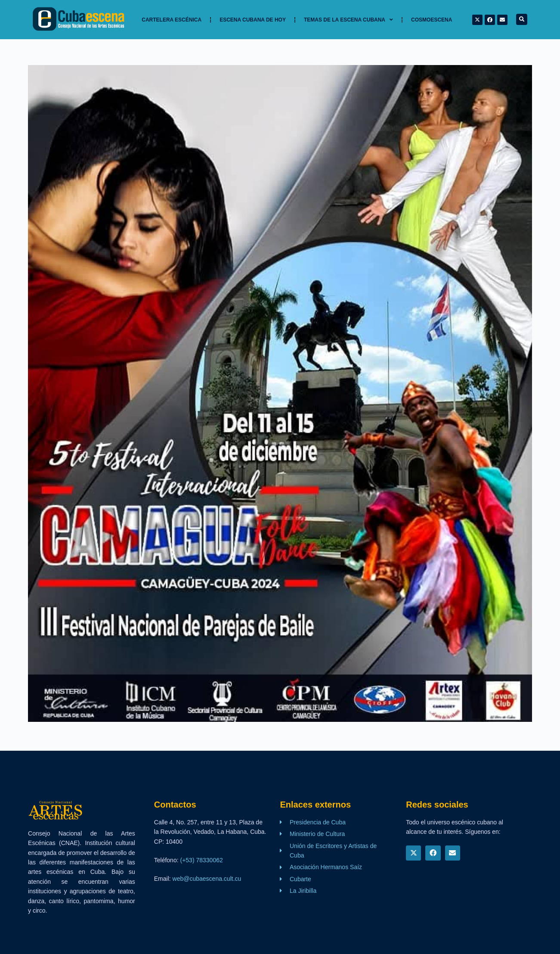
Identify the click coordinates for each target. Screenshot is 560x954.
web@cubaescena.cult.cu (207, 879)
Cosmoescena (432, 20)
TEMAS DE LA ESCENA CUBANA (348, 20)
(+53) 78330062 (201, 860)
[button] (522, 19)
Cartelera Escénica (172, 20)
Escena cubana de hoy (253, 20)
